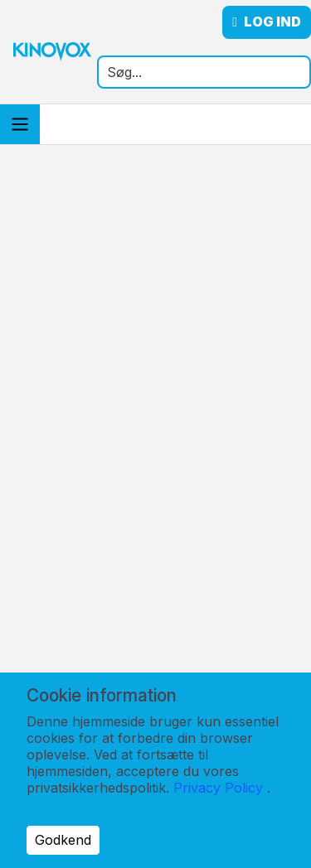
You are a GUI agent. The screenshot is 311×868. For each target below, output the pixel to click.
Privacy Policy (218, 788)
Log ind (267, 22)
